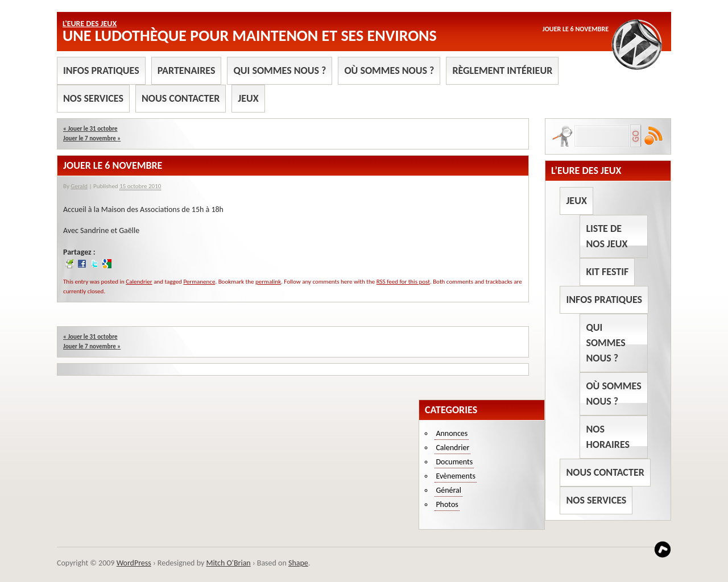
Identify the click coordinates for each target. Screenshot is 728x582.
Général (448, 490)
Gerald (79, 186)
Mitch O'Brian (228, 563)
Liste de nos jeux (607, 236)
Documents (454, 462)
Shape (298, 563)
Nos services (93, 98)
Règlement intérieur (502, 70)
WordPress (134, 563)
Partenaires (187, 70)
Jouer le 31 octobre (90, 129)
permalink (268, 282)
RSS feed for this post (403, 282)
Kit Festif (607, 272)
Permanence (199, 282)
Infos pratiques (101, 70)
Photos (447, 504)
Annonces (452, 433)
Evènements (456, 476)
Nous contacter (181, 98)
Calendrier (139, 282)
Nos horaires (608, 437)
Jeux (248, 98)
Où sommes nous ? (389, 70)
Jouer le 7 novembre (92, 138)
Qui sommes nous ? (280, 70)
